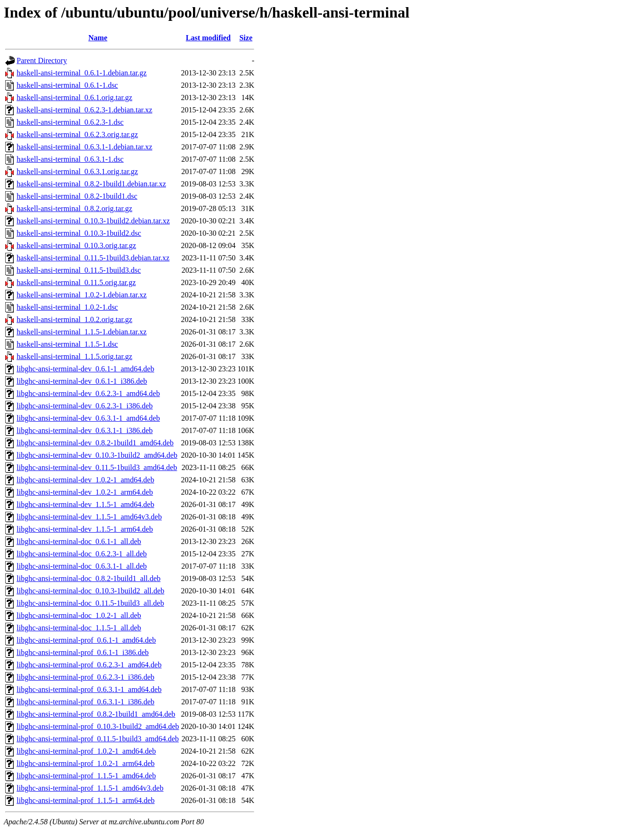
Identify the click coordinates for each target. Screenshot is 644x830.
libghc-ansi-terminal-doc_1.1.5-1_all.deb (79, 628)
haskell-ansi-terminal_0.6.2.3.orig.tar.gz (77, 134)
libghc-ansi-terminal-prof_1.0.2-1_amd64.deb (86, 751)
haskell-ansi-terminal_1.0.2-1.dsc (67, 307)
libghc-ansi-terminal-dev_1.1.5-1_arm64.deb (85, 529)
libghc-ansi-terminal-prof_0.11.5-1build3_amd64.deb (98, 739)
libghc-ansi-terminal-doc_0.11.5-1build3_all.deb (90, 603)
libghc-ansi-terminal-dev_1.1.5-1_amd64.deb (85, 504)
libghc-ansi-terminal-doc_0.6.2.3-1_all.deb (82, 554)
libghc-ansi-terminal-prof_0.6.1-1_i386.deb (83, 652)
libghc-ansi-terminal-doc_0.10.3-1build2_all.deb (90, 591)
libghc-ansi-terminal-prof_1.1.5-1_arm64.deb (86, 800)
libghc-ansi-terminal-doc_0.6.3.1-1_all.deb (82, 566)
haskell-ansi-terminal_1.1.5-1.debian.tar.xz (82, 332)
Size (246, 38)
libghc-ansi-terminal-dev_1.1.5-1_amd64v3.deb (89, 517)
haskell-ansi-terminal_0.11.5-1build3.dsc (79, 270)
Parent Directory (42, 60)
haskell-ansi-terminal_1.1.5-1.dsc (67, 344)
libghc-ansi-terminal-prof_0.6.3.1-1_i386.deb (86, 702)
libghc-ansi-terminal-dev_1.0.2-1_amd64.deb (85, 480)
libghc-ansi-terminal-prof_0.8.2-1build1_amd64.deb (96, 714)
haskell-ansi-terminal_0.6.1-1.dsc (67, 85)
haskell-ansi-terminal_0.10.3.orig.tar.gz (76, 245)
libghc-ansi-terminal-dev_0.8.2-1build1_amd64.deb (95, 443)
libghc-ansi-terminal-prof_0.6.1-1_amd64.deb (86, 640)
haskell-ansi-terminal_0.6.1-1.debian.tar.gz (82, 73)
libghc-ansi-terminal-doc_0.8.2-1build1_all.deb (88, 578)
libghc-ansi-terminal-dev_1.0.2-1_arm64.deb (85, 492)
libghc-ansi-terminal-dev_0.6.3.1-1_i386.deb (85, 430)
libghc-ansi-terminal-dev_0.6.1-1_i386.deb (82, 381)
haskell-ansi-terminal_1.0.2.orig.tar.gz (74, 319)
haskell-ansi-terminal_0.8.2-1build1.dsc (77, 196)
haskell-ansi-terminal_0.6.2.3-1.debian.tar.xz (84, 110)
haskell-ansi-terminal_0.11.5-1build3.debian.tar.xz (93, 258)
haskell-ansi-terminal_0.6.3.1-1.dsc (70, 159)
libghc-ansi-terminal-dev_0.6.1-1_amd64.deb (85, 369)
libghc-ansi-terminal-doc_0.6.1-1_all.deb (79, 541)
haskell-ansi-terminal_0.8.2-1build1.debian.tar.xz (91, 184)
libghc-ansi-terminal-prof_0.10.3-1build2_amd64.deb (98, 726)
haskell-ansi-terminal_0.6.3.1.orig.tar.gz (77, 171)
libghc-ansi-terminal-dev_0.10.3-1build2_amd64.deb (97, 455)
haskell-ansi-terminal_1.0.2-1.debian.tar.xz (82, 295)
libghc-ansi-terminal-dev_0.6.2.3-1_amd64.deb (88, 393)
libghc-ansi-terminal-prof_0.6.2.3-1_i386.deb (86, 677)
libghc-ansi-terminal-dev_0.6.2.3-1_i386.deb (85, 406)
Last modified (208, 38)
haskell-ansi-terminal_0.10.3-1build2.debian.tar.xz (93, 221)
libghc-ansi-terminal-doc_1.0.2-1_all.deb (79, 615)
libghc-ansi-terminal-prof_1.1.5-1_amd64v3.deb (90, 788)
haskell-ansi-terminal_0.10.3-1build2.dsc (79, 233)
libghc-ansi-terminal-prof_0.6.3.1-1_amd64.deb (89, 689)
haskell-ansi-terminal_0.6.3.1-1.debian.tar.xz (84, 147)
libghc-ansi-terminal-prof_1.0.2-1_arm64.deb (86, 763)
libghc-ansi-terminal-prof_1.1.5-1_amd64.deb (86, 776)
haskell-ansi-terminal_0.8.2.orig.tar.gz (74, 208)
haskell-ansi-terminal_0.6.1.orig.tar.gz (74, 97)
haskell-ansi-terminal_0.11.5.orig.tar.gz (76, 282)
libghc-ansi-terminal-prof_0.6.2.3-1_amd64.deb (89, 665)
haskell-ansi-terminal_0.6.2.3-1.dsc (70, 122)
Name (98, 38)
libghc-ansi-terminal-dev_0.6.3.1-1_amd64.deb (88, 418)
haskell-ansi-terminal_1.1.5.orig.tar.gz (74, 356)
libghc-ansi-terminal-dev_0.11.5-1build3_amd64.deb (97, 467)
